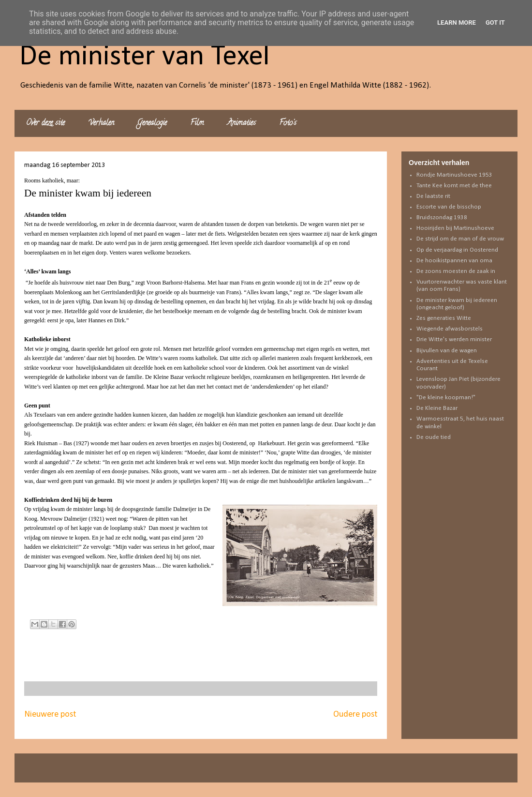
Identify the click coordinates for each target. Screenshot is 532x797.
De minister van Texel (145, 57)
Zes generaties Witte (444, 318)
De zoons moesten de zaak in (456, 271)
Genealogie (152, 123)
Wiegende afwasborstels (450, 329)
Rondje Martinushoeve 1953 (454, 175)
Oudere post (355, 714)
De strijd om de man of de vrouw (460, 239)
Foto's (288, 123)
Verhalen (101, 123)
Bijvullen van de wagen (447, 351)
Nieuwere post (50, 714)
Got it (495, 23)
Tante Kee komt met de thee (454, 186)
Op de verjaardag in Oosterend (457, 250)
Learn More (457, 23)
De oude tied (434, 437)
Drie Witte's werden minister (454, 339)
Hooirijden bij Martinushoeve (455, 228)
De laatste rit (433, 196)
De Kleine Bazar (437, 408)
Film (197, 123)
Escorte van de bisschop (449, 207)
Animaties (242, 123)
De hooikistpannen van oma (454, 261)
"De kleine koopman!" (446, 398)
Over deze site (45, 123)
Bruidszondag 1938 (442, 218)
